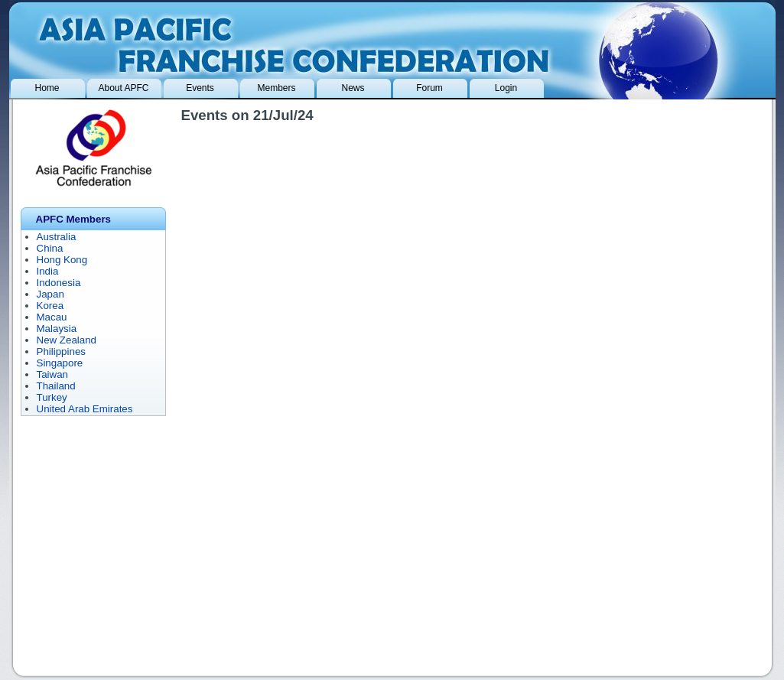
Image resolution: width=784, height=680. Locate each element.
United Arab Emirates (85, 409)
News (353, 88)
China (50, 248)
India (48, 271)
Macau (52, 317)
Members (276, 88)
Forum (429, 88)
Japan (50, 294)
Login (506, 88)
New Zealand (67, 340)
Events (200, 88)
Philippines (61, 351)
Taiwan (53, 374)
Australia (57, 237)
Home (47, 88)
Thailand (56, 386)
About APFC (123, 88)
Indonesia (59, 283)
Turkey (52, 397)
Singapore (60, 363)
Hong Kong (62, 260)
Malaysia (57, 329)
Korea (50, 306)
